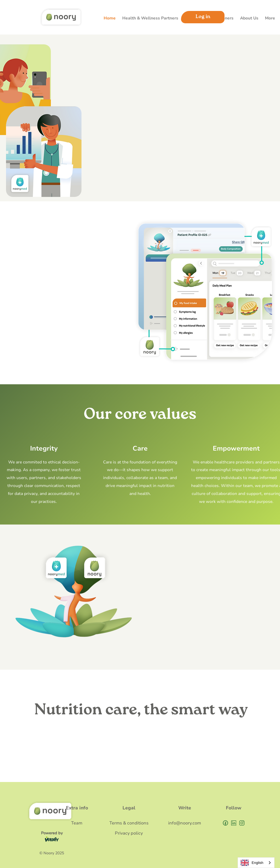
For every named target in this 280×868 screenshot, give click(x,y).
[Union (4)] (225, 823)
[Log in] (203, 17)
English (252, 863)
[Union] (234, 823)
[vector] (242, 823)
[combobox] (256, 863)
